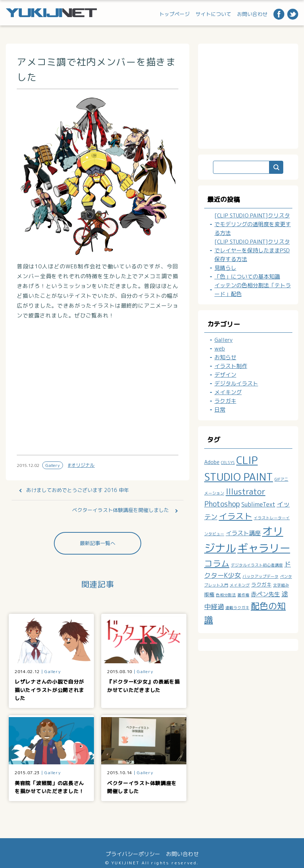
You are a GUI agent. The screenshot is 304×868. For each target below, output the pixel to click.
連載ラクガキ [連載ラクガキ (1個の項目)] (237, 608)
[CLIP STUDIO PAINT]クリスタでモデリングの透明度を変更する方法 (253, 224)
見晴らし (225, 268)
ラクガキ (225, 401)
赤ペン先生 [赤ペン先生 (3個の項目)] (265, 594)
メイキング (228, 392)
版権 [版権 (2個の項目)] (209, 594)
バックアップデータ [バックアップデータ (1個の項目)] (260, 576)
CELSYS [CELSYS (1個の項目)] (228, 463)
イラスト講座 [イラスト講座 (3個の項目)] (243, 533)
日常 (220, 410)
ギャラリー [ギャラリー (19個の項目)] (264, 548)
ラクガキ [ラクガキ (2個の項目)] (261, 585)
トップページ (174, 14)
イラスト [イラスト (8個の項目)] (236, 516)
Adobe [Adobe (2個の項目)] (212, 462)
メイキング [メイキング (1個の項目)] (240, 585)
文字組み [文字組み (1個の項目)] (281, 585)
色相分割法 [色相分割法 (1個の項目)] (226, 595)
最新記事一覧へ (98, 543)
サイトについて (213, 14)
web (220, 349)
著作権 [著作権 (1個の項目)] (243, 595)
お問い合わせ (252, 14)
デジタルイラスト (236, 383)
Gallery (53, 465)
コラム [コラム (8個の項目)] (217, 563)
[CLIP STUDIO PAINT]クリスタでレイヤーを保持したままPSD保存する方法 (252, 250)
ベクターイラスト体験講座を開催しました (121, 510)
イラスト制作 (231, 366)
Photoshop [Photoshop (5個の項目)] (222, 504)
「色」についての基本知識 (247, 277)
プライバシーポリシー (133, 854)
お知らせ (225, 357)
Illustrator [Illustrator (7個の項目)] (246, 492)
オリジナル (83, 465)
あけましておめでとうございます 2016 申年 (78, 490)
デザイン (225, 375)
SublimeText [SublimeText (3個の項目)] (258, 504)
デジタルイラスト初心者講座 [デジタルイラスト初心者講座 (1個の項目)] (257, 565)
